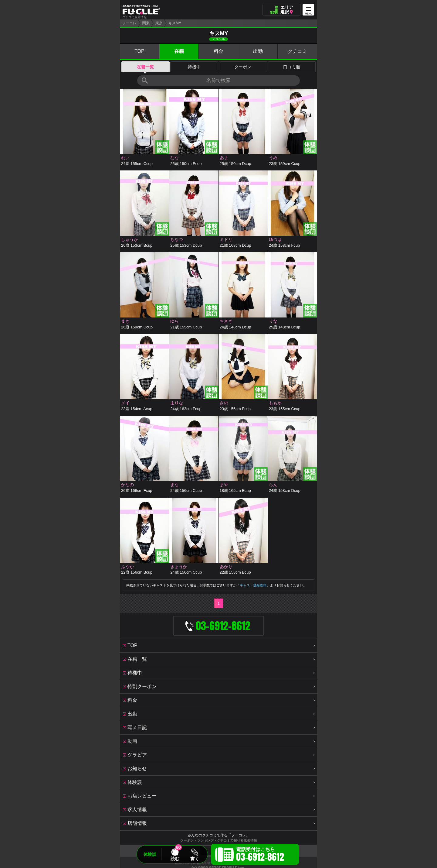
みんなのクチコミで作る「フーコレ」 (218, 835)
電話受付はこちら (260, 855)
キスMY (175, 23)
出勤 (258, 51)
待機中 (194, 67)
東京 (159, 23)
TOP (139, 51)
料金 (218, 51)
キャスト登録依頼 (253, 585)
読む (175, 859)
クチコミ (297, 51)
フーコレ (129, 23)
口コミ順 (292, 67)
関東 (146, 23)
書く (195, 859)
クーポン (243, 67)
